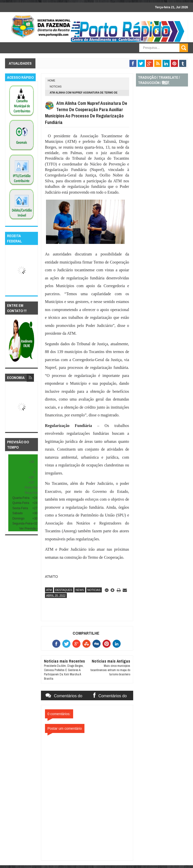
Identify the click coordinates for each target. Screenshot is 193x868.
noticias (56, 87)
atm (49, 590)
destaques (64, 590)
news (80, 590)
